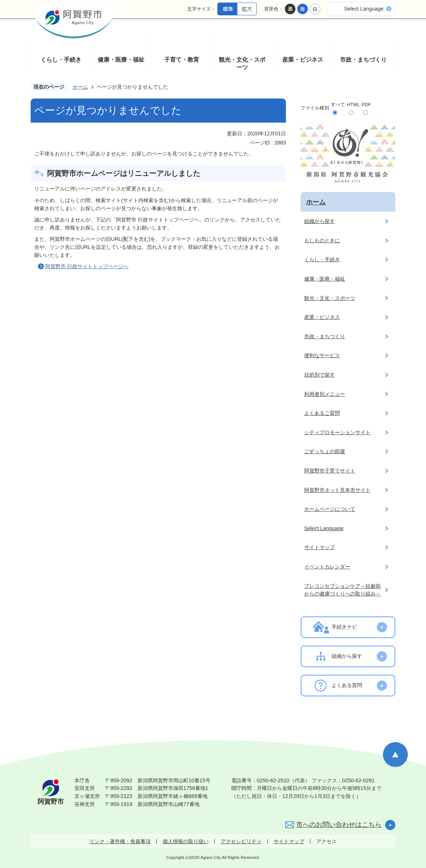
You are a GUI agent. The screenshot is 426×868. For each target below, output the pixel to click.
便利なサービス (322, 355)
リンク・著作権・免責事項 (120, 841)
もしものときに (322, 240)
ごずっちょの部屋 (325, 451)
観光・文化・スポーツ (242, 64)
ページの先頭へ (395, 755)
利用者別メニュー (325, 394)
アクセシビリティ (241, 841)
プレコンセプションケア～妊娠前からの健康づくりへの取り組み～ (342, 590)
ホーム (80, 87)
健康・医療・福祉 (121, 60)
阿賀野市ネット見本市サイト (337, 490)
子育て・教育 (182, 60)
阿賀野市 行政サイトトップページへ (87, 266)
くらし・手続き (61, 60)
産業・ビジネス (303, 60)
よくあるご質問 (322, 413)
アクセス (326, 841)
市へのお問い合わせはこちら (339, 825)
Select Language (364, 9)
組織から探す (319, 221)
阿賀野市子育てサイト (330, 471)
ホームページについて (330, 509)
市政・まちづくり (363, 60)
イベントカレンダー (327, 567)
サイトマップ (319, 547)
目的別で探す (319, 375)
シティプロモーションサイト (337, 432)
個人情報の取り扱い (186, 841)
